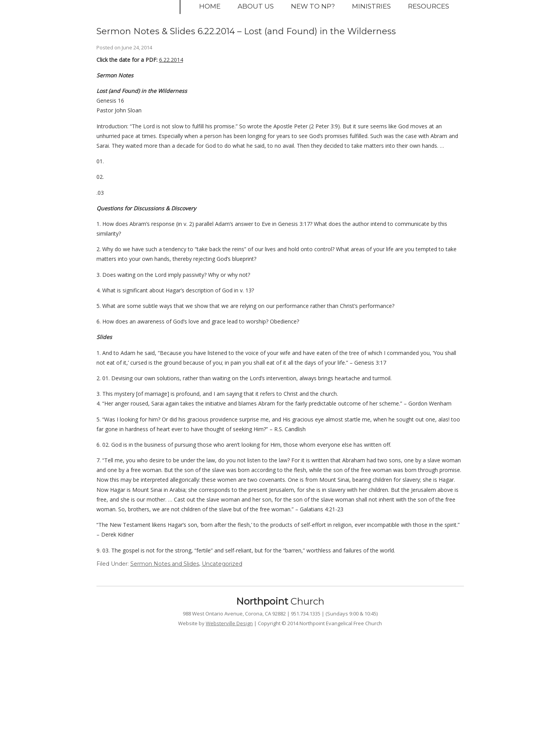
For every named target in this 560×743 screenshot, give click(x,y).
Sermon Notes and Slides (165, 564)
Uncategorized (222, 564)
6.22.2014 (171, 60)
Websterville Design (229, 623)
